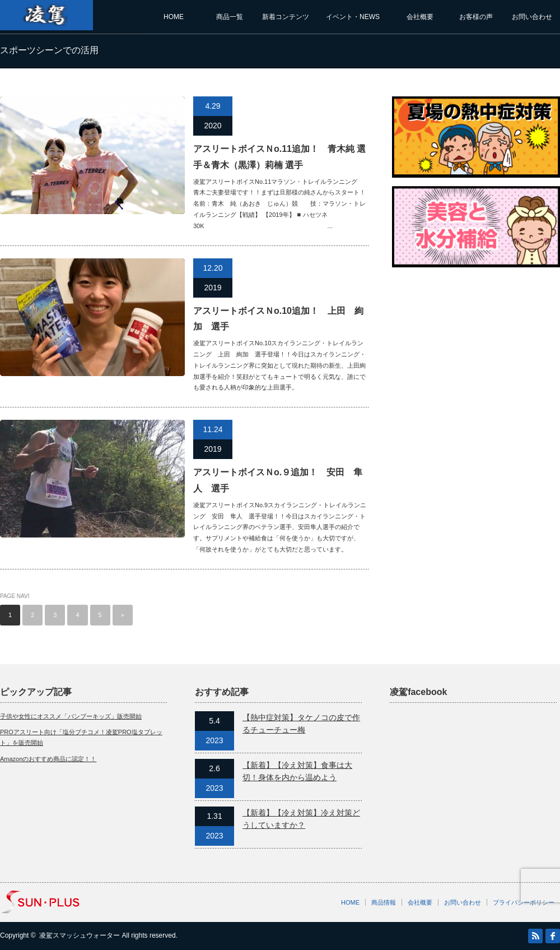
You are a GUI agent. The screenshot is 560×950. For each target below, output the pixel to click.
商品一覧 (230, 17)
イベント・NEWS (353, 17)
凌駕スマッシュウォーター (80, 935)
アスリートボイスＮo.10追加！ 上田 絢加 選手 (278, 319)
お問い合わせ (532, 17)
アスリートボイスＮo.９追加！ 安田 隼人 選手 (278, 480)
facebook (553, 936)
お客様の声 (476, 17)
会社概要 (420, 17)
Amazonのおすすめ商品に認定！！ (48, 759)
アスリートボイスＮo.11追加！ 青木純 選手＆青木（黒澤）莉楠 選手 (279, 157)
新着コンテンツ (286, 17)
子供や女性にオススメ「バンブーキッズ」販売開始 (71, 716)
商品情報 (384, 902)
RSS (535, 936)
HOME (174, 17)
